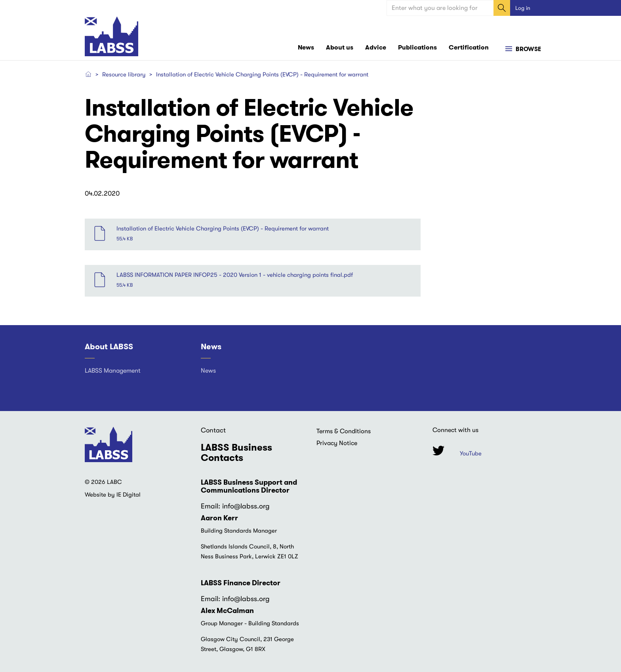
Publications (417, 47)
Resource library (124, 74)
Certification (469, 47)
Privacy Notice (337, 443)
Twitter (438, 450)
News (306, 47)
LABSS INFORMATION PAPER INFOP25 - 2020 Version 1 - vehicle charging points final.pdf (235, 275)
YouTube (471, 453)
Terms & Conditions (344, 431)
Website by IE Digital (113, 495)
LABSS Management (113, 371)
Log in (523, 8)
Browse (528, 49)
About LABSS (109, 346)
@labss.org (252, 506)
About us (340, 47)
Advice (376, 47)
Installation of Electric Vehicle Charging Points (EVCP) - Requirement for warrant (223, 228)
